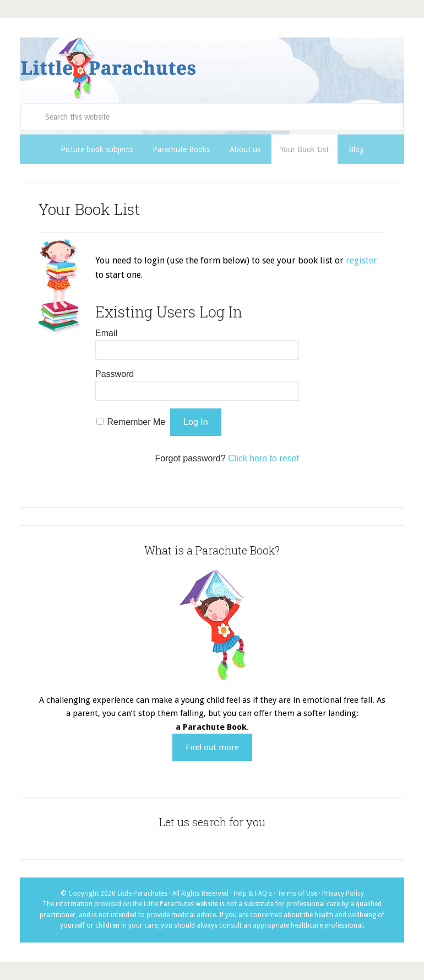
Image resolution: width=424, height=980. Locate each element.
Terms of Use (297, 893)
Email (106, 333)
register (362, 260)
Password (115, 374)
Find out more (212, 747)
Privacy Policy (343, 893)
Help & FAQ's (253, 893)
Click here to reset (263, 458)
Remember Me (136, 422)
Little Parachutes (212, 68)
